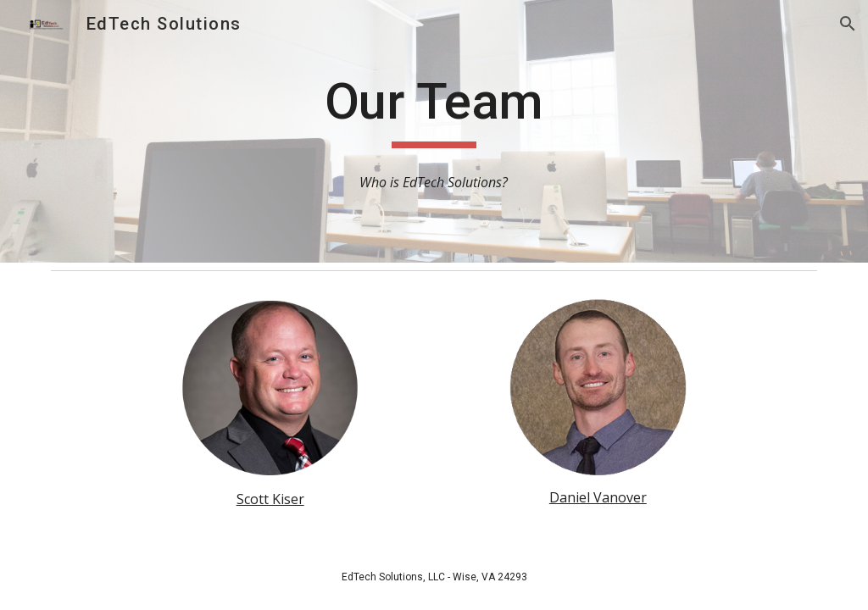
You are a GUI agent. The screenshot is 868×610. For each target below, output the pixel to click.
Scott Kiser (270, 499)
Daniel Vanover (598, 497)
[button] (848, 24)
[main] (434, 109)
